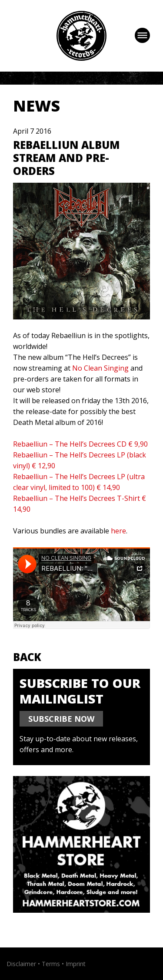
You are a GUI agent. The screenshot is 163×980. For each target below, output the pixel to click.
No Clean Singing (100, 368)
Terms (51, 964)
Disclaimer (21, 964)
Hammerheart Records (81, 36)
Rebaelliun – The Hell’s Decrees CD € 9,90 (80, 444)
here (118, 531)
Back (27, 657)
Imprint (76, 964)
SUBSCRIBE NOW (61, 719)
